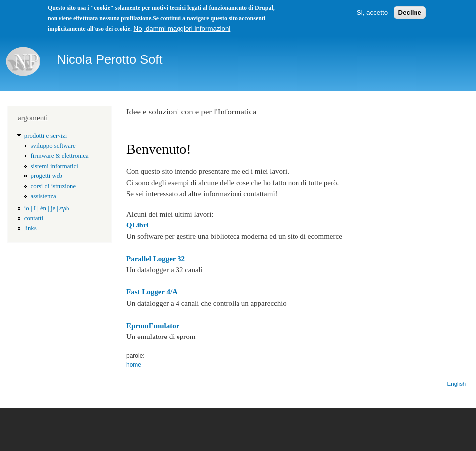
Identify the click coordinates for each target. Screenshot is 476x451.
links (30, 228)
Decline (410, 13)
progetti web (47, 176)
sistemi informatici (55, 166)
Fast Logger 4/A (152, 292)
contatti (34, 218)
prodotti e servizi (46, 136)
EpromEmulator (153, 326)
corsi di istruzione (54, 186)
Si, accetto (372, 13)
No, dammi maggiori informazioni (182, 28)
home (134, 365)
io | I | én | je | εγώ (47, 208)
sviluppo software (53, 146)
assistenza (43, 196)
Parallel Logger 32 (156, 259)
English (457, 384)
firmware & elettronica (60, 156)
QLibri (138, 225)
